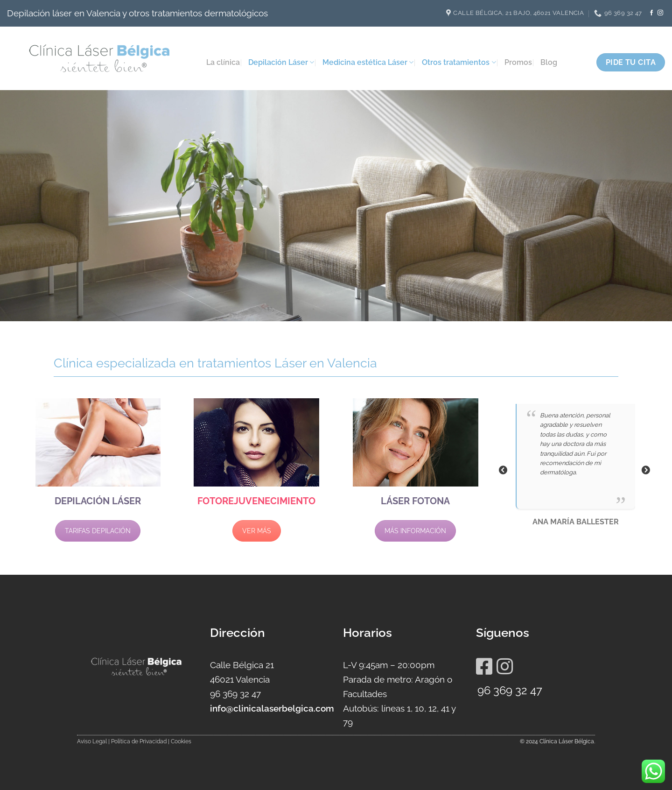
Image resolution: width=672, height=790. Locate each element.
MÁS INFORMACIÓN (415, 531)
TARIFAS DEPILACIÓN (98, 531)
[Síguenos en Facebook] (651, 13)
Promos (518, 62)
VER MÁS (257, 531)
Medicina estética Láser (368, 62)
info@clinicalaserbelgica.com (272, 708)
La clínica (223, 62)
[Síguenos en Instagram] (660, 13)
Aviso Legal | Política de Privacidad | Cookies (134, 741)
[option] (574, 469)
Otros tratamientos (459, 62)
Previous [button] (503, 470)
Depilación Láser (281, 62)
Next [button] (645, 470)
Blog (549, 62)
